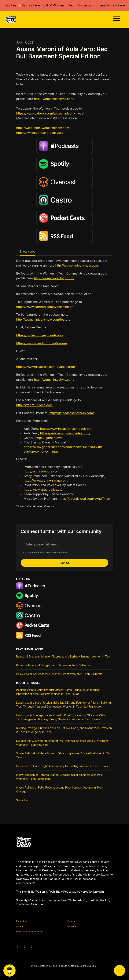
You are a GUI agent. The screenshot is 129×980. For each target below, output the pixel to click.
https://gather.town (49, 438)
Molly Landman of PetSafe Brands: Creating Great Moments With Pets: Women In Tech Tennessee (60, 777)
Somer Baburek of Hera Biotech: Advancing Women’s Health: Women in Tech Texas (64, 755)
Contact (72, 921)
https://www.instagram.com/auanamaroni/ (46, 367)
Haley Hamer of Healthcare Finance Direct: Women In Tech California (59, 674)
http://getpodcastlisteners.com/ (72, 413)
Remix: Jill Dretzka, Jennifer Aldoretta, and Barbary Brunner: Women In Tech (64, 656)
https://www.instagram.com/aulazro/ (66, 429)
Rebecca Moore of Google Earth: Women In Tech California (53, 665)
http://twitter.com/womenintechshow (42, 128)
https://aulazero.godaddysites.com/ (65, 433)
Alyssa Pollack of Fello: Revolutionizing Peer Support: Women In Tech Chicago (60, 789)
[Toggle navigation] (116, 19)
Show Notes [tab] (28, 251)
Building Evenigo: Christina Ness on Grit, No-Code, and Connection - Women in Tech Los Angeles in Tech (64, 730)
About (20, 926)
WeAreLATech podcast (30, 932)
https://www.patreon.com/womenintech (45, 113)
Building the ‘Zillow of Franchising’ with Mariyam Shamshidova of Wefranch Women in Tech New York (63, 743)
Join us (65, 563)
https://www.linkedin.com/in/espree (41, 343)
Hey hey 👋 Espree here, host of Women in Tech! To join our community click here (65, 5)
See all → (22, 800)
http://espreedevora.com (42, 471)
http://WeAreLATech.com (34, 405)
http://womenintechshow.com (77, 265)
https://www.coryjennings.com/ (46, 480)
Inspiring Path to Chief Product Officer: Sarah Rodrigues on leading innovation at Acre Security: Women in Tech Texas (58, 692)
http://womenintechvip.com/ (54, 99)
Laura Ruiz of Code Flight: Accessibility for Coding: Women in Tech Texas (62, 766)
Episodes (21, 921)
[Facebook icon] (32, 946)
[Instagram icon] (25, 946)
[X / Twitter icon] (18, 946)
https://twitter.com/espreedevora (40, 133)
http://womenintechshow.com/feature (43, 319)
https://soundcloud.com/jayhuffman (84, 499)
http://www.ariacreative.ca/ (43, 490)
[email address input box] (64, 544)
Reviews (72, 926)
